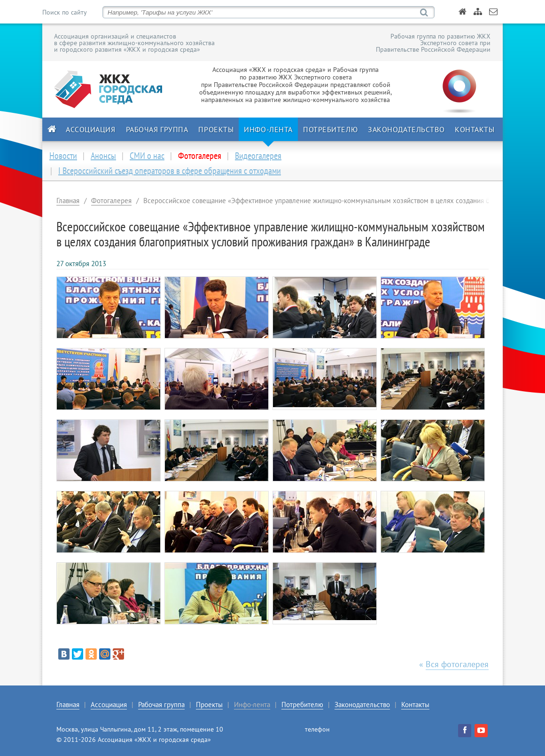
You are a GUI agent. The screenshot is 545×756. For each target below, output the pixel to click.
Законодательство (406, 129)
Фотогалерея (111, 201)
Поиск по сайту (64, 12)
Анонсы (103, 156)
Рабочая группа (157, 129)
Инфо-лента (268, 129)
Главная (68, 201)
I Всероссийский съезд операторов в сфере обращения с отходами (170, 171)
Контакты (475, 129)
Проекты (216, 129)
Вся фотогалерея (457, 664)
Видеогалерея (258, 156)
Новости (63, 156)
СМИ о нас (147, 156)
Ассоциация (91, 129)
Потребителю (330, 129)
